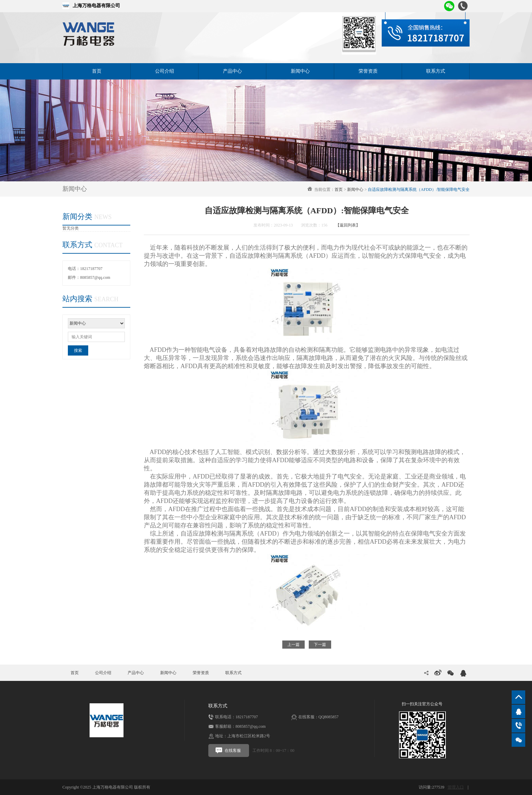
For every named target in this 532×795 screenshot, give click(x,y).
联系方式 (436, 71)
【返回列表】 (348, 225)
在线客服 (228, 751)
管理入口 (456, 787)
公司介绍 (165, 71)
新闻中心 (300, 71)
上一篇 (293, 645)
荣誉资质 (368, 71)
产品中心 (232, 71)
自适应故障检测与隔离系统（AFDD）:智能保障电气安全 (419, 189)
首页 (97, 71)
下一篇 (320, 645)
